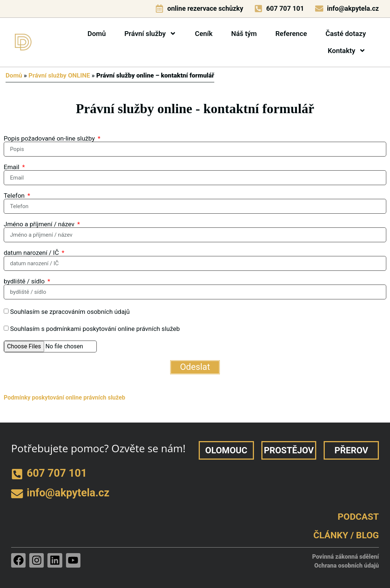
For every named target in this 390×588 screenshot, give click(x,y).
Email (12, 167)
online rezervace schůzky (205, 8)
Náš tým (244, 34)
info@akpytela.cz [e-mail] (353, 8)
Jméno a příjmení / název (40, 224)
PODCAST (358, 517)
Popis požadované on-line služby (50, 139)
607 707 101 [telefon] (285, 8)
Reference (291, 34)
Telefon (15, 196)
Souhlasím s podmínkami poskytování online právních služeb (95, 329)
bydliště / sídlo (25, 281)
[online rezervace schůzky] (159, 9)
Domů (97, 34)
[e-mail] (319, 9)
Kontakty (347, 51)
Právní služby (150, 34)
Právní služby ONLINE (59, 75)
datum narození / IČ (32, 253)
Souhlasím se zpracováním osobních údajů (70, 312)
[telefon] (258, 9)
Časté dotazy (346, 34)
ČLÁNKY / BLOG (346, 535)
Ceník (204, 34)
